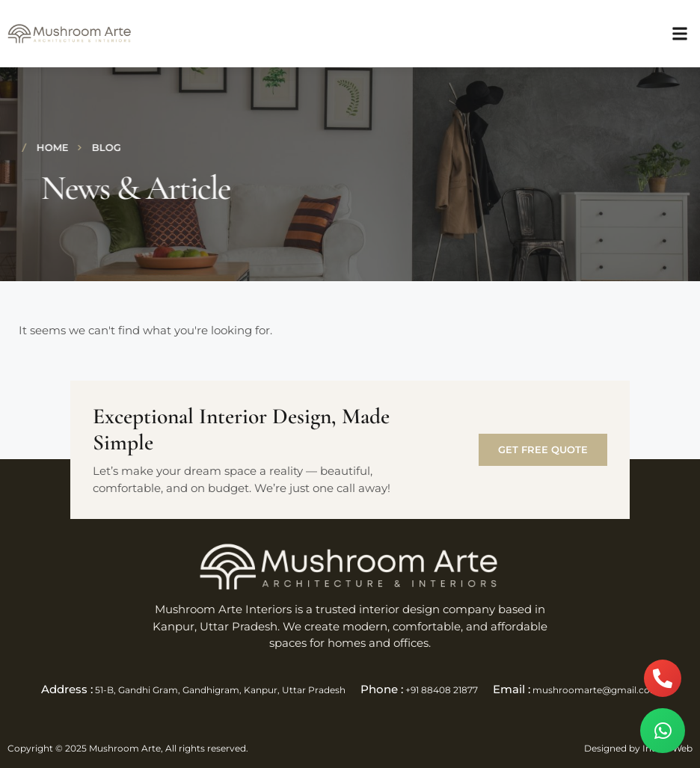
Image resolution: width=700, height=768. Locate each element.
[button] (680, 34)
